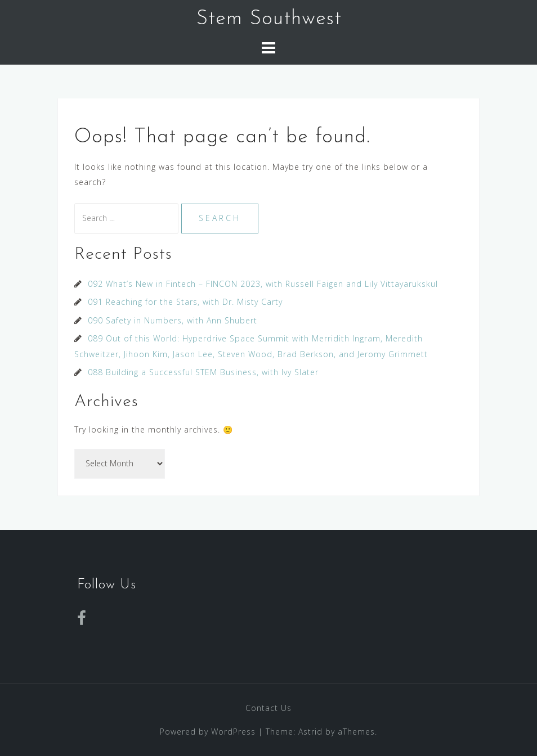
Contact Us (268, 708)
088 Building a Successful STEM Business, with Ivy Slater (203, 372)
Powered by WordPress (208, 732)
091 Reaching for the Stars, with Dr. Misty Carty (185, 302)
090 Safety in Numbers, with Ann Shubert (173, 320)
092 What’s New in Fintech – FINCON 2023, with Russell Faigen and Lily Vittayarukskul (263, 284)
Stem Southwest (269, 19)
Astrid (310, 732)
